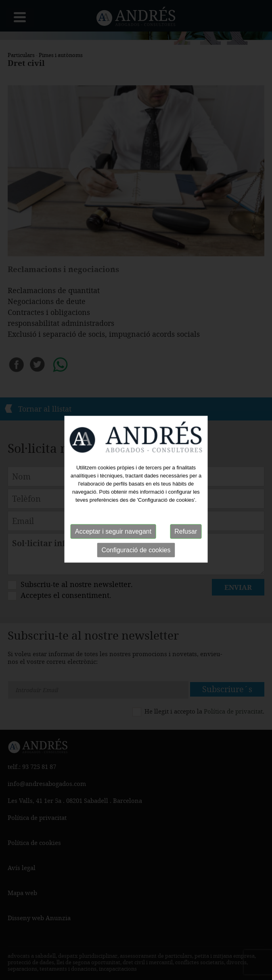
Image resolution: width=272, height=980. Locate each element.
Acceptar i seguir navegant (113, 531)
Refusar (186, 531)
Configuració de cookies (136, 550)
